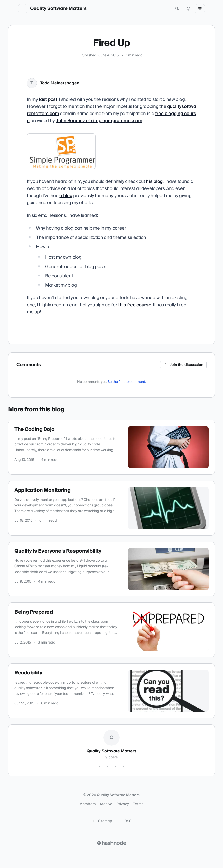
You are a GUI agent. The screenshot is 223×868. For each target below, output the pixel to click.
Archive (106, 804)
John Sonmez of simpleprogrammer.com (99, 121)
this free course (135, 305)
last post (48, 100)
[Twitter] (99, 768)
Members (87, 804)
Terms (138, 804)
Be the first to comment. (127, 382)
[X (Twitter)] (84, 83)
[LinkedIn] (90, 83)
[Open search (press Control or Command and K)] (177, 9)
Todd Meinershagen (60, 83)
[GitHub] (107, 768)
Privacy (123, 804)
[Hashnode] (124, 768)
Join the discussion (183, 365)
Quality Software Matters (58, 9)
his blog (154, 182)
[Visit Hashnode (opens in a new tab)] (111, 843)
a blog (66, 196)
